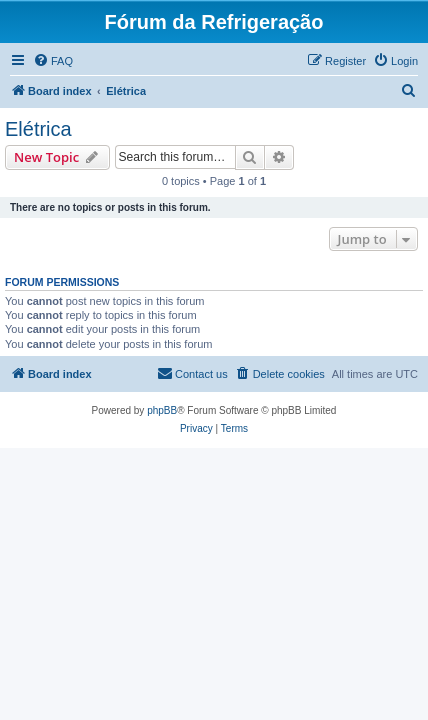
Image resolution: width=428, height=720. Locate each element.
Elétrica (38, 129)
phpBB (162, 410)
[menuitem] (53, 61)
